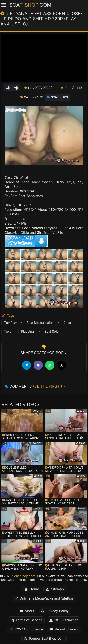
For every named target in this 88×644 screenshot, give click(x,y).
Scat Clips (59, 97)
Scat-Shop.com (24, 576)
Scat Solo (52, 332)
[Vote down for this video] (16, 88)
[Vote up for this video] (8, 88)
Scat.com (30, 5)
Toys (8, 332)
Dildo (67, 323)
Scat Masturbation (40, 323)
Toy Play (10, 323)
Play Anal (28, 332)
